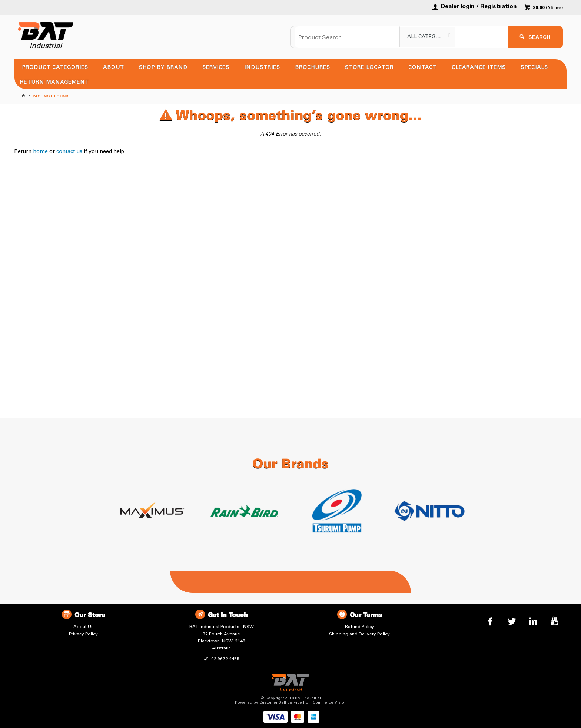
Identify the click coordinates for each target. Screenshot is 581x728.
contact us (69, 151)
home (40, 151)
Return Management (54, 82)
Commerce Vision (330, 702)
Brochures (313, 67)
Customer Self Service (281, 702)
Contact (423, 67)
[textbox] (347, 37)
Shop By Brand (163, 67)
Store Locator (369, 67)
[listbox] (427, 37)
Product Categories (55, 67)
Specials (534, 67)
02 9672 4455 (225, 659)
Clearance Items (479, 67)
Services (216, 67)
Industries (262, 67)
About (114, 67)
